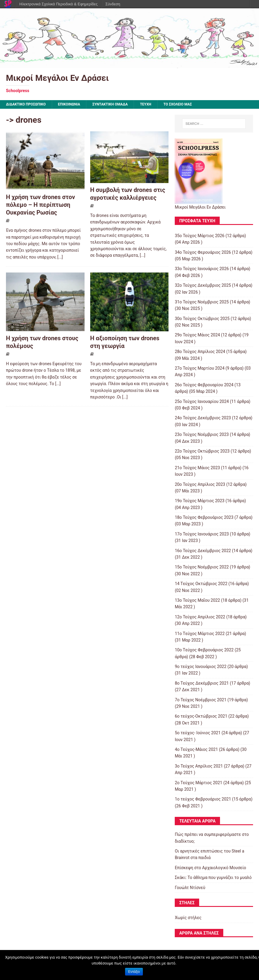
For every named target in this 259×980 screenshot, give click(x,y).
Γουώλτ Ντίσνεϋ (190, 888)
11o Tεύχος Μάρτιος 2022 (200, 634)
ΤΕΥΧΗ (146, 104)
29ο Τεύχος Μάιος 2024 (197, 335)
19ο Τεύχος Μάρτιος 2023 (200, 501)
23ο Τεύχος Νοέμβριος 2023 (202, 434)
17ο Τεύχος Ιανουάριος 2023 (202, 534)
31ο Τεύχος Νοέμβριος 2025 (202, 302)
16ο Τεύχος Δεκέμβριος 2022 (203, 551)
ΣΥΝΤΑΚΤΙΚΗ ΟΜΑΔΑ (110, 104)
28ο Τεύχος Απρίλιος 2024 (200, 352)
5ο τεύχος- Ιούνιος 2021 (198, 733)
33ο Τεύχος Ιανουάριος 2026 (202, 269)
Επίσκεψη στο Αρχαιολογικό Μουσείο (210, 868)
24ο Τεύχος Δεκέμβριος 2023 (203, 418)
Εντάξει (134, 972)
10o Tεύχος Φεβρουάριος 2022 (204, 650)
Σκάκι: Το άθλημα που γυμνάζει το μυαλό (213, 877)
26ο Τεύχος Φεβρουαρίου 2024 (204, 385)
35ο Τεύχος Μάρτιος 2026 (200, 236)
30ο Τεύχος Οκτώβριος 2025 (202, 319)
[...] (60, 257)
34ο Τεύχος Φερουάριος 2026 (203, 252)
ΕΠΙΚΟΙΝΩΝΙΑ (69, 104)
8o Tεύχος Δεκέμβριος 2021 (202, 683)
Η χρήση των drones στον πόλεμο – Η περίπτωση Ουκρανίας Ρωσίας (40, 205)
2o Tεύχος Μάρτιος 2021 (199, 783)
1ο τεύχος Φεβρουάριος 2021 (203, 799)
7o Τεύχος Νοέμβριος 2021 (201, 700)
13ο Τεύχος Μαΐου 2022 (197, 600)
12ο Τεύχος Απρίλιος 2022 (200, 617)
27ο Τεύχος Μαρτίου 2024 (200, 368)
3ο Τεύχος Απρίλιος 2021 (199, 766)
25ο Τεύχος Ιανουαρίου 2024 (202, 401)
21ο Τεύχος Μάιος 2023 (197, 468)
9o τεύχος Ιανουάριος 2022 (201, 667)
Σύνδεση (113, 4)
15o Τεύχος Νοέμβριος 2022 (202, 567)
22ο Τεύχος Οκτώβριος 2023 (202, 451)
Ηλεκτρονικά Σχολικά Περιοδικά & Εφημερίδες (58, 4)
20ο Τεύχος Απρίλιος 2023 (200, 484)
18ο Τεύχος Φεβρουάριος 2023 (204, 517)
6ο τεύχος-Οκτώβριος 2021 (201, 716)
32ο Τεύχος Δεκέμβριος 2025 (203, 285)
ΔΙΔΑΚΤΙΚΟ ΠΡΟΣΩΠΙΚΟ (26, 104)
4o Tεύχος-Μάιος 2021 (196, 749)
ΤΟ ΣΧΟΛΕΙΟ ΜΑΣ (178, 104)
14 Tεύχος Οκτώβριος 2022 (201, 584)
